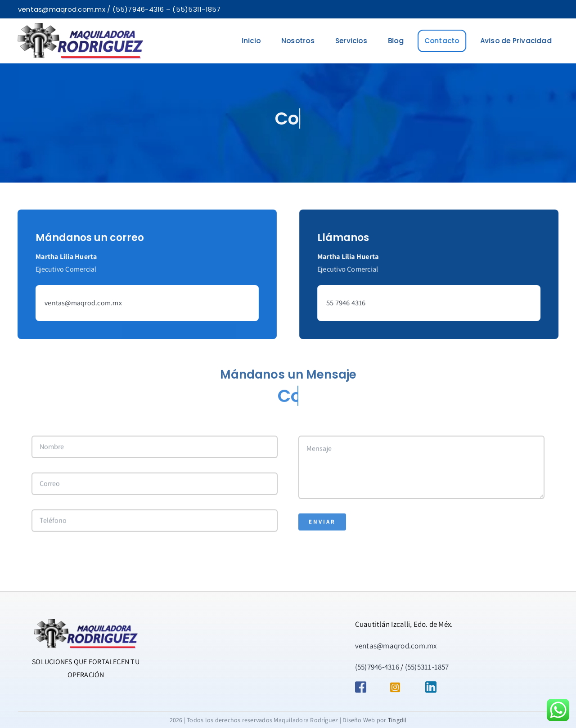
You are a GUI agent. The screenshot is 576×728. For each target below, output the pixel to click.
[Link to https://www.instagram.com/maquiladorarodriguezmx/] (401, 687)
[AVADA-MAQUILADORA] (86, 622)
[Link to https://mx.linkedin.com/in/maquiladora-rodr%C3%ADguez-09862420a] (436, 687)
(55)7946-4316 (377, 667)
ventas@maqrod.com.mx (82, 303)
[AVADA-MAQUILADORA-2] (79, 26)
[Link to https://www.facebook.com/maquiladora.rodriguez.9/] (366, 687)
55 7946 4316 (347, 303)
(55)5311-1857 (427, 667)
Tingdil (397, 720)
